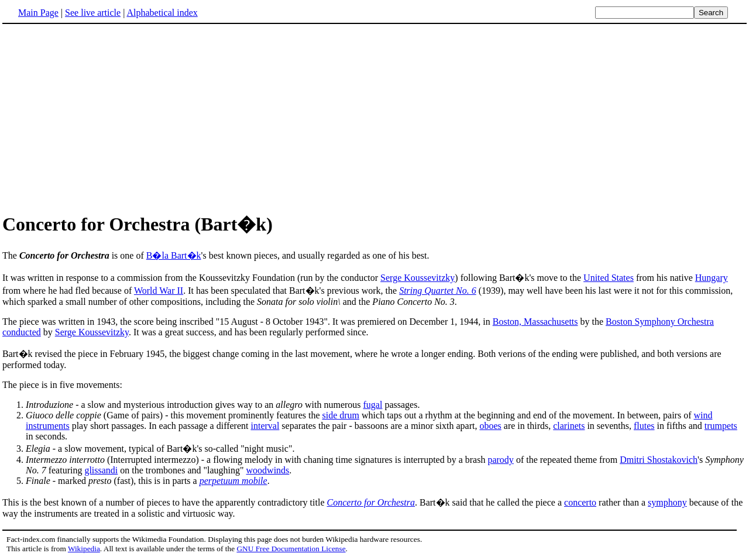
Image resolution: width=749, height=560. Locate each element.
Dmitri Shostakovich (659, 460)
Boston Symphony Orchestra (660, 322)
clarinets (569, 426)
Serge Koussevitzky (418, 278)
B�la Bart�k (174, 255)
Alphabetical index (162, 13)
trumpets (721, 426)
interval (265, 426)
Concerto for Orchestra (371, 502)
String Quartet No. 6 (438, 291)
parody (500, 460)
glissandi (101, 470)
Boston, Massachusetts (535, 322)
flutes (644, 426)
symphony (667, 502)
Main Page (38, 13)
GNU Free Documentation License (291, 549)
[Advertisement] (101, 116)
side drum (341, 415)
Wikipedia (84, 549)
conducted (22, 332)
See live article (93, 13)
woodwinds (268, 470)
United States (609, 278)
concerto (580, 502)
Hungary (712, 278)
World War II (159, 291)
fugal (373, 405)
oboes (490, 426)
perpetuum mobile (233, 481)
